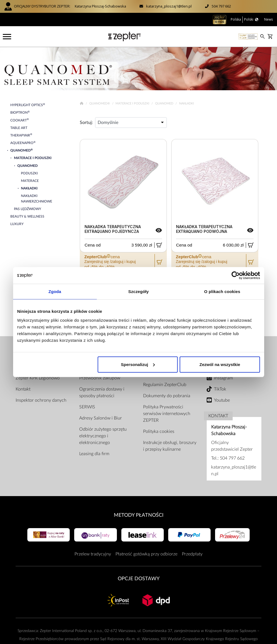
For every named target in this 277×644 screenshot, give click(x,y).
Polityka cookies (159, 431)
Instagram (223, 378)
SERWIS (87, 407)
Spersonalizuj (138, 364)
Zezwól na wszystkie (220, 364)
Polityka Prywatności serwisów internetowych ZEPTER (167, 414)
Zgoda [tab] (55, 291)
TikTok (220, 389)
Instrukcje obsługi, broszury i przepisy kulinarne (170, 446)
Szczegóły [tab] (138, 291)
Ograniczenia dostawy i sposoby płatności (102, 392)
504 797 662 (221, 6)
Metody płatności (139, 515)
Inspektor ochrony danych (41, 400)
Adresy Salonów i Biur (101, 418)
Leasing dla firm (94, 454)
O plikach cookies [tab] (222, 291)
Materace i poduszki (133, 103)
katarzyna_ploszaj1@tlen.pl (169, 6)
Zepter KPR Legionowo (38, 378)
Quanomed (165, 103)
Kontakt (23, 389)
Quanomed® (100, 103)
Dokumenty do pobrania (167, 396)
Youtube (222, 400)
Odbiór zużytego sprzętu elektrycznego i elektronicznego (103, 436)
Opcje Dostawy (139, 579)
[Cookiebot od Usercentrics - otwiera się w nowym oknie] (236, 275)
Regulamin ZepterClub (165, 385)
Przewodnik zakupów (100, 378)
